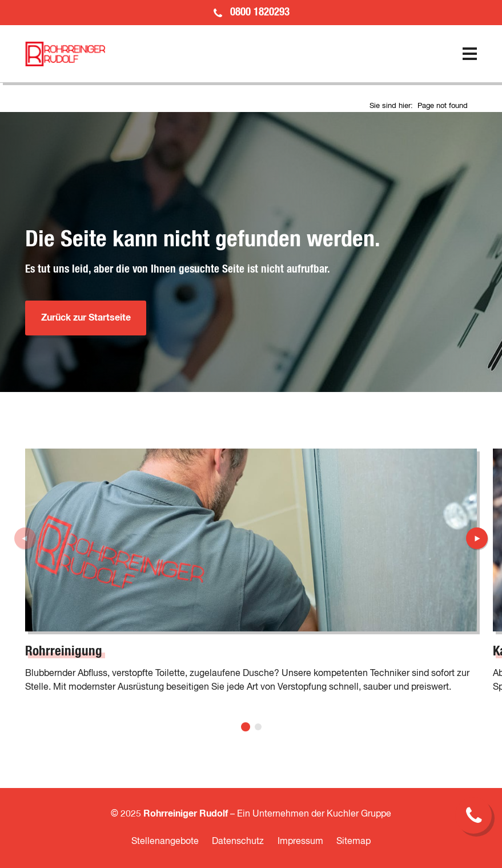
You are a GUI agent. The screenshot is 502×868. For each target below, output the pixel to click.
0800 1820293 (260, 12)
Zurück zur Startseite (86, 318)
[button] (246, 727)
